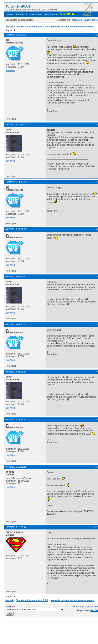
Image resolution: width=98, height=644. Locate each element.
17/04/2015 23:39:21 (16, 35)
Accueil (9, 14)
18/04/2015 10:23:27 (16, 125)
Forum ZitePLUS (18, 6)
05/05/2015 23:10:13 (16, 372)
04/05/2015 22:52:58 (16, 229)
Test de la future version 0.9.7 (32, 27)
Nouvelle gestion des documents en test (73, 27)
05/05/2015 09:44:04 (16, 324)
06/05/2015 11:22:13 (16, 420)
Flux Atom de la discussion (84, 607)
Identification (50, 14)
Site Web (10, 70)
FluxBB (94, 610)
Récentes (77, 20)
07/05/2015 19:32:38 (16, 467)
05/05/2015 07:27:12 (16, 277)
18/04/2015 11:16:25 (16, 182)
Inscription (36, 14)
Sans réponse (91, 20)
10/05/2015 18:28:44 (16, 527)
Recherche (22, 14)
